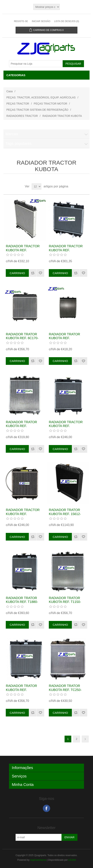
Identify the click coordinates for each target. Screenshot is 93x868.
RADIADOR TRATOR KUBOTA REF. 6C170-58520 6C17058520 (22, 338)
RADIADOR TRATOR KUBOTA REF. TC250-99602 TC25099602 (65, 690)
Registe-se (21, 21)
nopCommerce (38, 860)
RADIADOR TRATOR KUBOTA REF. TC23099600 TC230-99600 (64, 340)
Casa (10, 91)
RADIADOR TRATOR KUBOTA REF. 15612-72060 (65, 514)
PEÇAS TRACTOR (18, 104)
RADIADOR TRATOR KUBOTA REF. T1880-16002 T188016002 (22, 602)
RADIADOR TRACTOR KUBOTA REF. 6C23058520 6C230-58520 (23, 252)
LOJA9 (72, 860)
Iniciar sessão (41, 21)
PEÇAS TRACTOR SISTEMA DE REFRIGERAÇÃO (37, 110)
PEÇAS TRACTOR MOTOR (51, 104)
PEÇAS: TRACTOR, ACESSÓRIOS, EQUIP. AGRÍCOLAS (41, 97)
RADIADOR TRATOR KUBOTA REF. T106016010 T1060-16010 (21, 692)
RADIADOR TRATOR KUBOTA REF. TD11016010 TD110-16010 (21, 428)
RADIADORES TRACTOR (22, 116)
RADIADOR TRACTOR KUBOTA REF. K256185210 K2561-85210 (66, 428)
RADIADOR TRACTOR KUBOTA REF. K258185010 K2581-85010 (23, 516)
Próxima (85, 739)
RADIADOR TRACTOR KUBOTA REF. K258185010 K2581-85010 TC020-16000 (66, 252)
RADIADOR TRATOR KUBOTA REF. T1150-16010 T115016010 (65, 602)
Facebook (46, 808)
